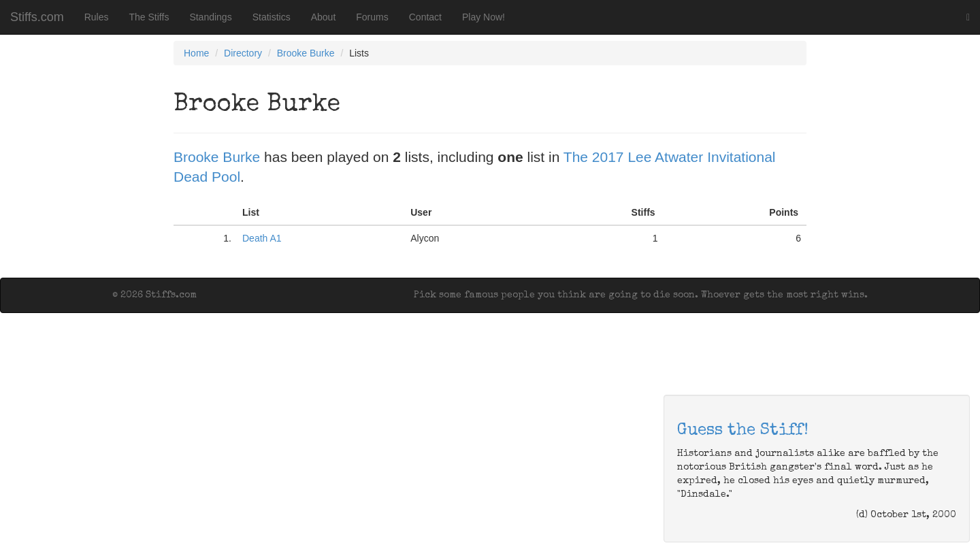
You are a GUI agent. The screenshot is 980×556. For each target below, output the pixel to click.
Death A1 (262, 238)
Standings (210, 17)
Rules (97, 17)
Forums (372, 17)
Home (196, 53)
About (324, 17)
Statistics (272, 17)
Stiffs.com (37, 17)
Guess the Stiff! (743, 431)
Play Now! (484, 17)
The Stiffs (149, 17)
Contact (425, 17)
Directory (243, 53)
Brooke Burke (306, 53)
